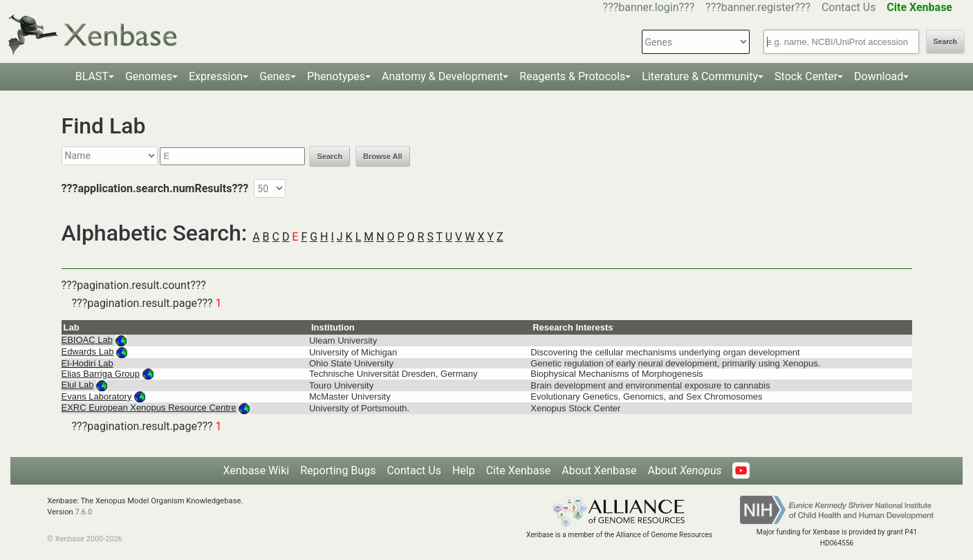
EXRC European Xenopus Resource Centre (149, 408)
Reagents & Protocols (572, 76)
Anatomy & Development (442, 76)
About (684, 470)
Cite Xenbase (519, 470)
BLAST (92, 76)
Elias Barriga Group (101, 374)
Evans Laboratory (97, 396)
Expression (216, 76)
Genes (275, 76)
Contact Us (849, 7)
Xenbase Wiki (257, 470)
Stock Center (806, 76)
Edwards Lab (88, 352)
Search (945, 42)
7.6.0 (84, 512)
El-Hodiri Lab (87, 363)
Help (464, 470)
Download (879, 76)
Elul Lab (78, 385)
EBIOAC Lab (87, 340)
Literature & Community (700, 76)
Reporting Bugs (338, 470)
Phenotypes (336, 76)
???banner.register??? (758, 7)
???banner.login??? (649, 7)
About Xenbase (599, 470)
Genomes (149, 76)
